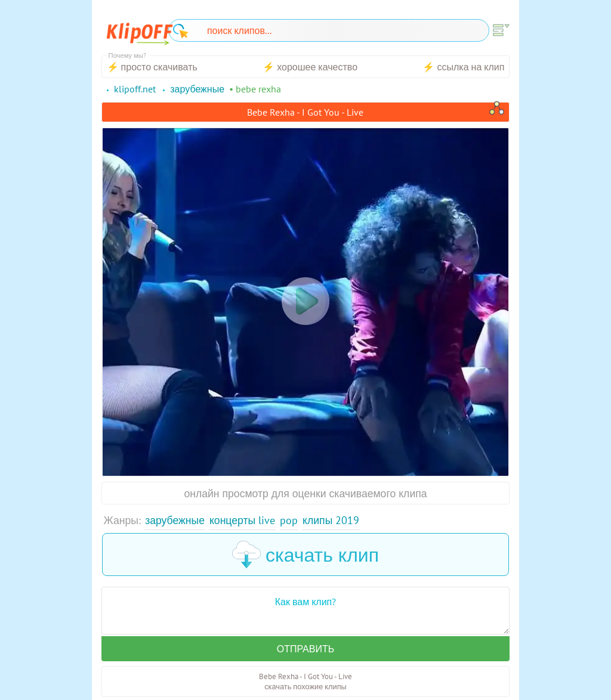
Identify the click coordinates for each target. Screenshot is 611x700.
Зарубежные (175, 520)
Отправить (305, 649)
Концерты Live (242, 520)
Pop (289, 520)
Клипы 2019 (331, 520)
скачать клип (305, 555)
